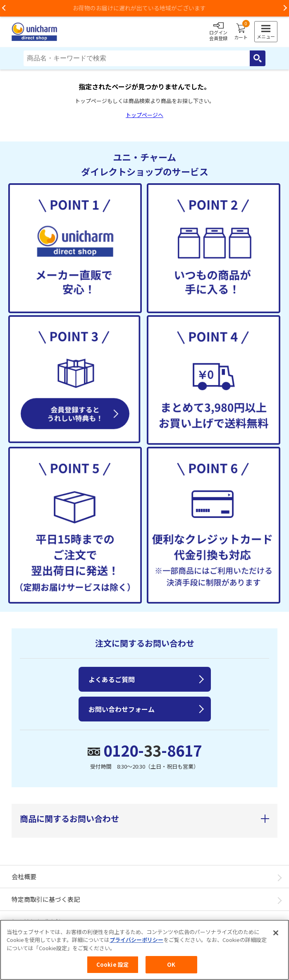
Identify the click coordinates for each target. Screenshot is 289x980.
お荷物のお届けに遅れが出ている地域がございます (145, 8)
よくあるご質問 (112, 679)
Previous (4, 8)
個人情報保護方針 (36, 922)
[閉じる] (276, 937)
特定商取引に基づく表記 (46, 899)
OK (171, 969)
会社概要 (24, 876)
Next (285, 8)
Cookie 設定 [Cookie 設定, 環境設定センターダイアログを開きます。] (112, 969)
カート (241, 32)
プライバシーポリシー (136, 944)
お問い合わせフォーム (122, 709)
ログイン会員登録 (218, 32)
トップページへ (144, 115)
